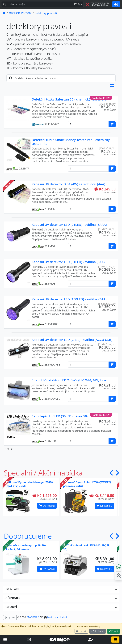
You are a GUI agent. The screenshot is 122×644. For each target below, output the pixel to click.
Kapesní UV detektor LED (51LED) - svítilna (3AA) (68, 262)
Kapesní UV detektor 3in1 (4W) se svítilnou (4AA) (68, 184)
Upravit (81, 631)
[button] (112, 85)
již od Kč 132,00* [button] (107, 229)
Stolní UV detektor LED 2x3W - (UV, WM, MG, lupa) (70, 380)
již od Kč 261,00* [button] (107, 344)
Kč (77, 4)
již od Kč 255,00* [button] (107, 304)
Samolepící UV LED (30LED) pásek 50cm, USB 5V (68, 416)
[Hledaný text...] (40, 4)
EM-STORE (33, 617)
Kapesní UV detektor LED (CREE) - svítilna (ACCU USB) (72, 340)
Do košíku (47, 506)
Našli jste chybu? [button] (57, 617)
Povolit (114, 631)
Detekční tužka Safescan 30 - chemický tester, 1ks (69, 99)
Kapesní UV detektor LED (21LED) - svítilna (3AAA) (69, 225)
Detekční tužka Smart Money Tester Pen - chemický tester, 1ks (71, 142)
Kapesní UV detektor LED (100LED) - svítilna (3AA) (69, 299)
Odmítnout (98, 631)
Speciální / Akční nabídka (43, 473)
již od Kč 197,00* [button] (107, 267)
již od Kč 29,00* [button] (107, 148)
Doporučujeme (28, 536)
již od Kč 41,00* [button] (107, 104)
